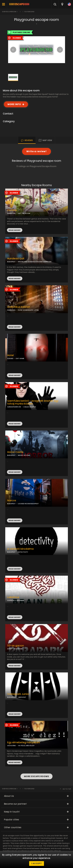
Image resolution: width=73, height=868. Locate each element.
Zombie (12, 210)
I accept (37, 863)
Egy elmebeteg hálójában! (24, 742)
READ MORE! (15, 278)
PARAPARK (18, 649)
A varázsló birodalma (20, 549)
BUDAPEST (11, 262)
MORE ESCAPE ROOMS (36, 776)
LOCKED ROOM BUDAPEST (28, 504)
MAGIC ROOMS (24, 455)
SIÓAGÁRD (12, 746)
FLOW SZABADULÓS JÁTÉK (28, 310)
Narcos (12, 501)
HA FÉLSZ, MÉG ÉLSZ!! (26, 746)
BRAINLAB (20, 600)
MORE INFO (14, 104)
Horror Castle (15, 452)
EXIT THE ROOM (24, 213)
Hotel (10, 355)
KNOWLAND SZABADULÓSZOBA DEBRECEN (35, 262)
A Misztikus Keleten (19, 307)
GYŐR (10, 649)
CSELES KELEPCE (30, 407)
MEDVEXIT (22, 697)
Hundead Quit (16, 259)
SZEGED (10, 358)
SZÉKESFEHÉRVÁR (14, 407)
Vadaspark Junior (18, 694)
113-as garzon (16, 646)
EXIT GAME (20, 358)
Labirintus (13, 597)
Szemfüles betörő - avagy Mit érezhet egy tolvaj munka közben (33, 402)
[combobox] (62, 4)
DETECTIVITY (23, 552)
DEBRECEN (11, 213)
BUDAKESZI (12, 697)
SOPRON (11, 600)
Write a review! (36, 151)
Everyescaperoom (9, 12)
